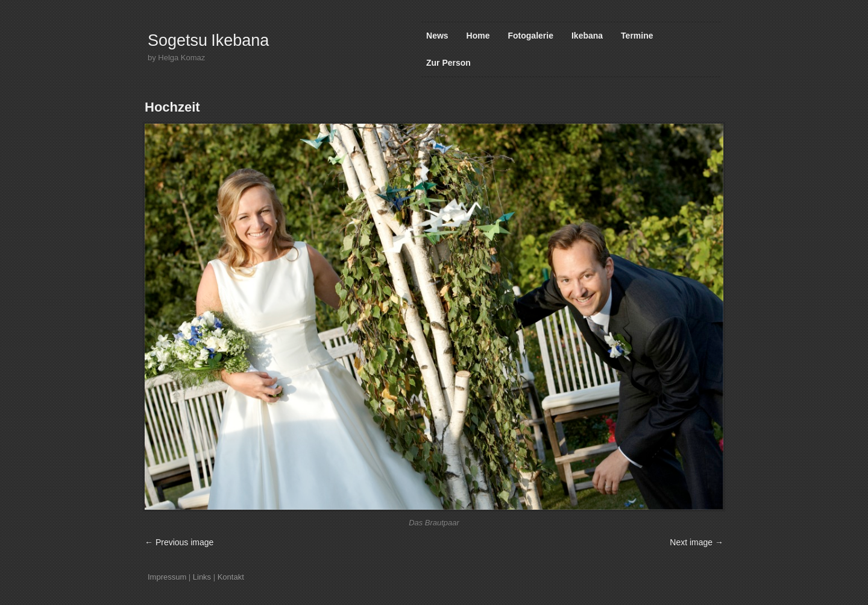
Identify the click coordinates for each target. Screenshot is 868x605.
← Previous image (179, 542)
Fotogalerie (531, 36)
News (437, 36)
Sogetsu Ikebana (208, 40)
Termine (637, 36)
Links (202, 577)
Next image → (697, 542)
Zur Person (448, 63)
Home (478, 36)
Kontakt (231, 577)
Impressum (167, 577)
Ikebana (587, 36)
